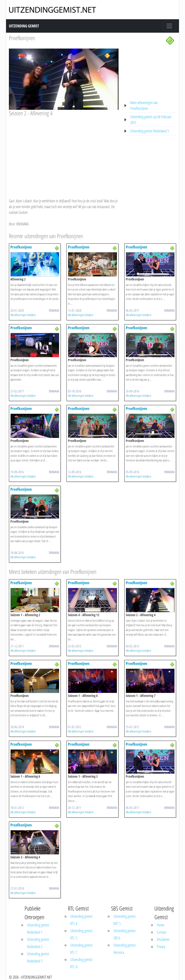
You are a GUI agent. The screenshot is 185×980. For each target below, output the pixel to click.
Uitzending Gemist (24, 26)
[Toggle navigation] (169, 26)
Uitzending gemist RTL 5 (81, 934)
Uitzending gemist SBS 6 (125, 934)
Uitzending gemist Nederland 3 (149, 131)
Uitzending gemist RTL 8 (81, 963)
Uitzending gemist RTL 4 (81, 920)
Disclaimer (163, 939)
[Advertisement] (64, 153)
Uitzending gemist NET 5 (125, 920)
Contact (162, 932)
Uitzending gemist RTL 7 (81, 949)
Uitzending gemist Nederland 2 (38, 943)
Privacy (161, 947)
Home (161, 925)
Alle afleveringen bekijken (23, 315)
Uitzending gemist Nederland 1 (38, 929)
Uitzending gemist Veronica (125, 949)
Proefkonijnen (22, 38)
